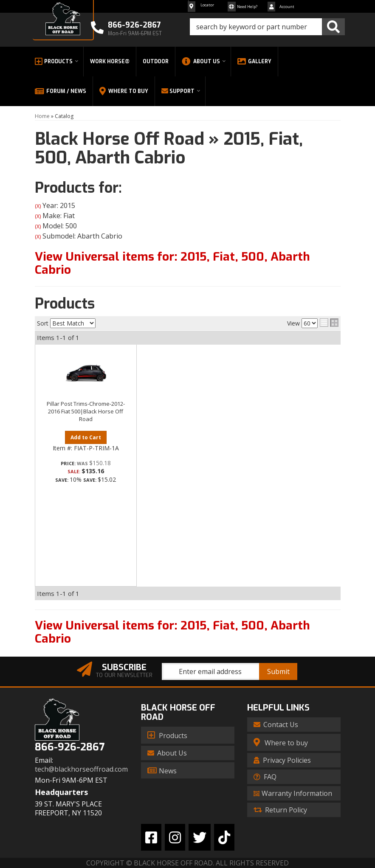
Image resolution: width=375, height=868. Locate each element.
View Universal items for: (172, 263)
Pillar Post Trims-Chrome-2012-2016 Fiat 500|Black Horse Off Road (86, 411)
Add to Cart (86, 437)
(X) (38, 206)
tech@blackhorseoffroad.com (81, 769)
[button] (267, 27)
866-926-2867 (70, 747)
